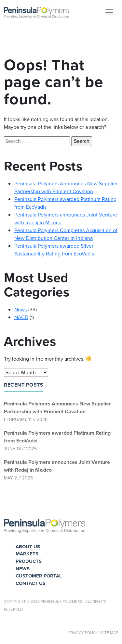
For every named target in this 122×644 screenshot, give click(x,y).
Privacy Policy (83, 633)
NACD (21, 317)
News (21, 310)
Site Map (110, 633)
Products (29, 561)
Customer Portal (39, 576)
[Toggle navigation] (109, 12)
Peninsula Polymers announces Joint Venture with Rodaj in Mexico (57, 466)
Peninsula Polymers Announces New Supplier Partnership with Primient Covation (57, 408)
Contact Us (31, 583)
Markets (27, 554)
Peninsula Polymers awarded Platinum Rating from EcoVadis (57, 437)
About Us (28, 547)
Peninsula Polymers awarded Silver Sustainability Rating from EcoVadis (54, 250)
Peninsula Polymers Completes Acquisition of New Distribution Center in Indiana (66, 234)
